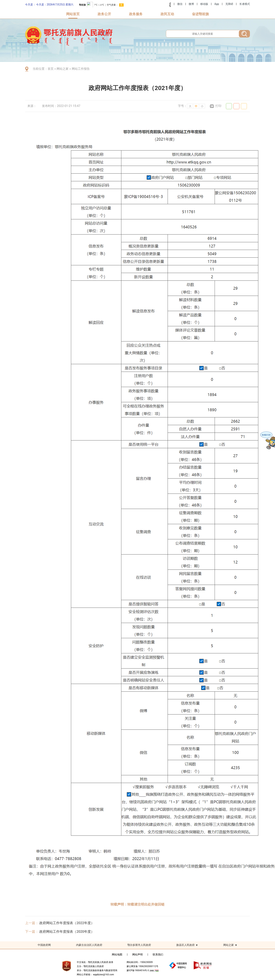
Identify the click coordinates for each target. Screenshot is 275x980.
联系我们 (158, 954)
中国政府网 (44, 945)
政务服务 (136, 14)
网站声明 (137, 954)
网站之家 (63, 69)
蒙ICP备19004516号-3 (138, 970)
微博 (191, 4)
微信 (180, 4)
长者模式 (245, 4)
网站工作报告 (81, 69)
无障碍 (229, 4)
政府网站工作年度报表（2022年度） (67, 923)
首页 (51, 69)
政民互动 (167, 14)
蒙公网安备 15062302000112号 (142, 966)
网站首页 (73, 14)
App (217, 4)
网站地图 (117, 954)
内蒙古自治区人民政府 (89, 945)
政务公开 (104, 14)
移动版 (204, 4)
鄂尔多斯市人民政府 (139, 945)
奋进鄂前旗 (200, 14)
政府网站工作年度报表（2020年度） (67, 932)
